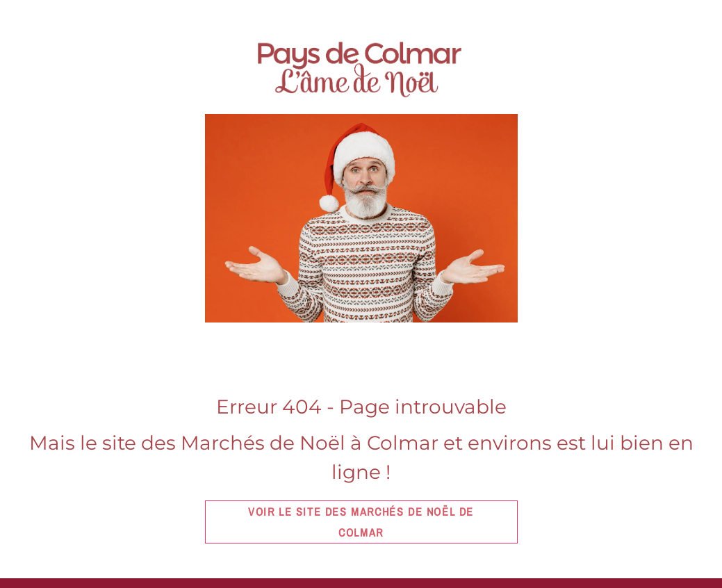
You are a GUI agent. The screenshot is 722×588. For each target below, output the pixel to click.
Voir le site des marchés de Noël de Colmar (361, 522)
